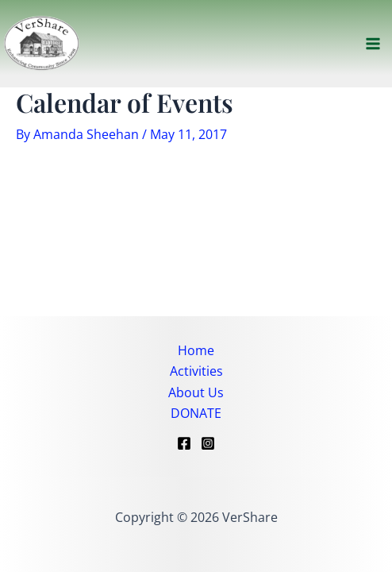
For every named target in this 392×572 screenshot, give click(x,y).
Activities (196, 371)
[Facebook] (184, 443)
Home (196, 350)
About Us (196, 392)
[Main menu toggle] (373, 44)
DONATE (196, 413)
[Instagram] (208, 443)
